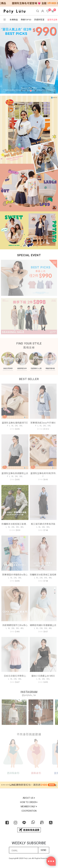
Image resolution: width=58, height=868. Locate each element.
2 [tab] (27, 91)
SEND (43, 848)
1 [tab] (22, 91)
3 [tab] (31, 91)
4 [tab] (36, 91)
